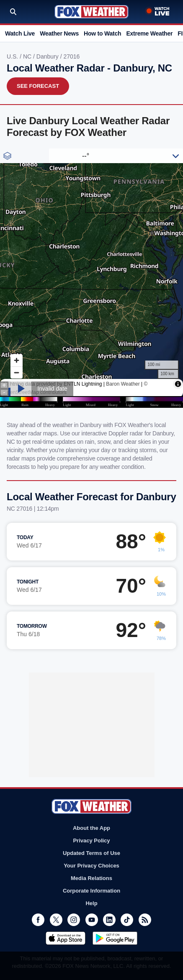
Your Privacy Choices (91, 866)
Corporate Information (91, 891)
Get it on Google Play (115, 938)
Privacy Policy (91, 841)
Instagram (74, 920)
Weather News (59, 33)
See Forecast (38, 86)
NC (28, 56)
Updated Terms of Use (91, 853)
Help (91, 903)
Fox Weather (91, 12)
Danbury (48, 56)
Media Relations (91, 878)
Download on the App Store (66, 938)
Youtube (92, 920)
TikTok (127, 920)
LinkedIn (109, 920)
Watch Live (20, 33)
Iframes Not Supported (91, 278)
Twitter (56, 920)
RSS (145, 920)
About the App (91, 828)
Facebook (38, 920)
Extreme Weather (149, 33)
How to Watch (102, 33)
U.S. (13, 56)
